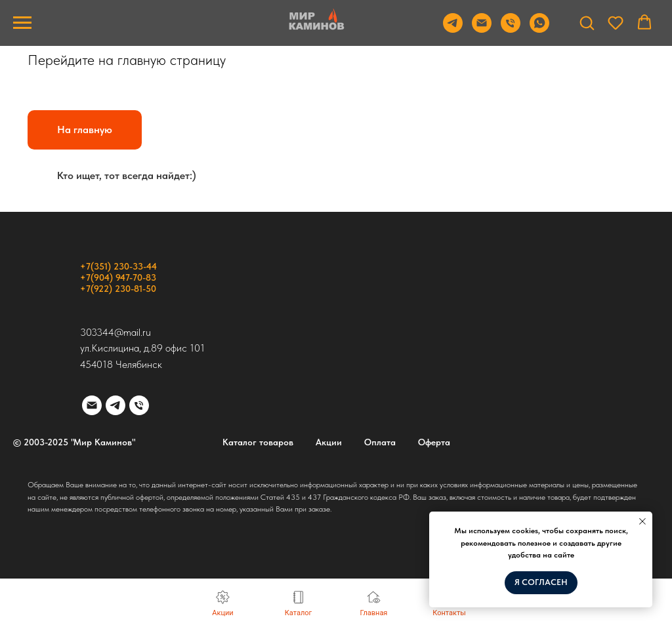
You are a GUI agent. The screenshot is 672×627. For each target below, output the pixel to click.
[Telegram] (453, 29)
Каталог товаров (258, 442)
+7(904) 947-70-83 (118, 277)
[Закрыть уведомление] (642, 521)
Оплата (380, 442)
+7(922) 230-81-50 (118, 289)
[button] (587, 22)
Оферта (434, 442)
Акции (329, 442)
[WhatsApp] (539, 29)
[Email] (482, 29)
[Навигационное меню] (22, 23)
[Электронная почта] (92, 405)
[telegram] (115, 405)
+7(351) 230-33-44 (118, 266)
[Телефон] (511, 29)
